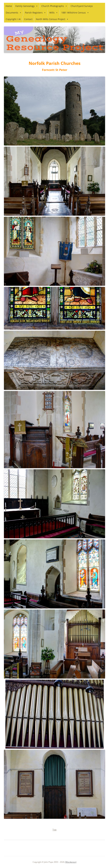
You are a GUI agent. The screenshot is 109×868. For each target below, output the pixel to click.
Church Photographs (54, 6)
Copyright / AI (13, 19)
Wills (54, 13)
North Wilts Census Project (52, 19)
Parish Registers (35, 13)
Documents (14, 13)
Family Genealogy (27, 6)
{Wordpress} (71, 862)
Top (54, 830)
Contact (28, 19)
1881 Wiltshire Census (75, 13)
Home (9, 6)
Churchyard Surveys (82, 6)
